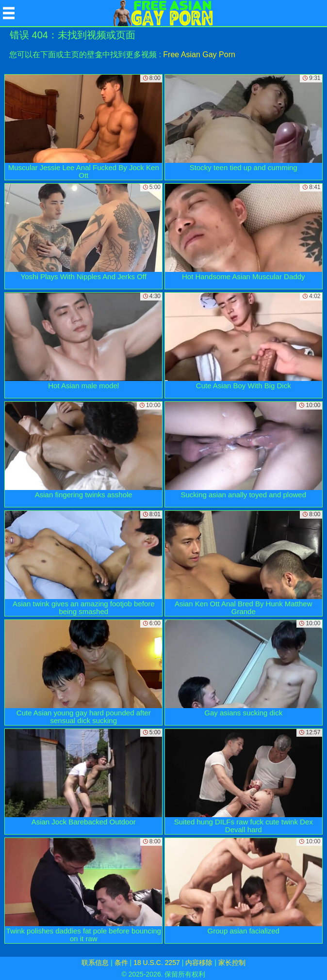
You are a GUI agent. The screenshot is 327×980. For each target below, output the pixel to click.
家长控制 (232, 963)
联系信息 (95, 963)
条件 (121, 963)
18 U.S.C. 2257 (157, 963)
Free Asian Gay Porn (199, 55)
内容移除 (199, 963)
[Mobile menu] (9, 13)
